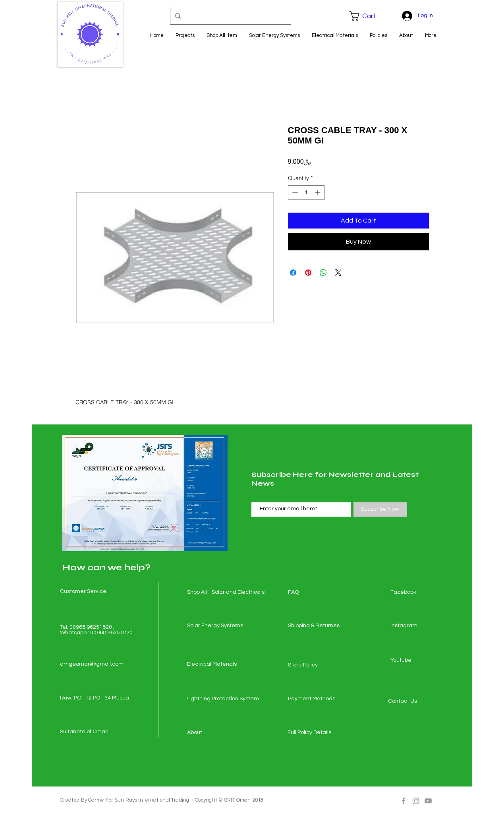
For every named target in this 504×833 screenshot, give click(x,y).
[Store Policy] (316, 665)
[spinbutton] (306, 193)
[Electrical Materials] (215, 664)
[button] (368, 16)
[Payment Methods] (316, 699)
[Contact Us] (416, 701)
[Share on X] (338, 273)
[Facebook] (419, 593)
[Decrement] (294, 193)
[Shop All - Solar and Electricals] (226, 593)
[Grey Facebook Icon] (404, 801)
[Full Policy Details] (316, 733)
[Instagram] (419, 626)
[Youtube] (419, 661)
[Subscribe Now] (380, 509)
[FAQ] (316, 593)
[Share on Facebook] (293, 273)
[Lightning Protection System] (223, 699)
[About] (215, 733)
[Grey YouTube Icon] (428, 801)
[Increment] (318, 193)
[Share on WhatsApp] (323, 273)
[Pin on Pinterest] (308, 273)
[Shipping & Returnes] (316, 626)
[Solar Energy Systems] (215, 626)
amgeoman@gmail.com (92, 664)
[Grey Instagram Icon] (416, 801)
